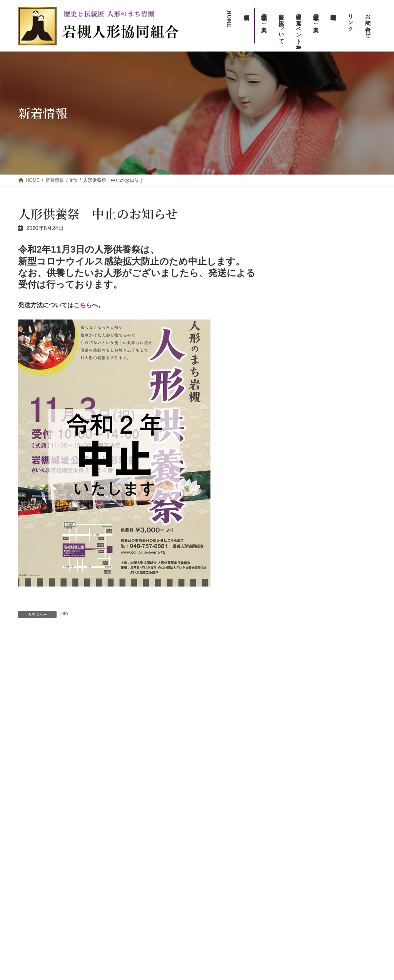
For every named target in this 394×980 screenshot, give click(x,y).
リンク (214, 913)
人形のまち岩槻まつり (235, 819)
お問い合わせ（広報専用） (235, 900)
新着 (326, 306)
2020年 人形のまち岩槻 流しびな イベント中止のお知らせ (82, 659)
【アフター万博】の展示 (310, 393)
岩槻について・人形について (237, 766)
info (64, 614)
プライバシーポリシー (230, 927)
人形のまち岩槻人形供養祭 (240, 833)
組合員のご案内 (224, 860)
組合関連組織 (221, 873)
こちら (83, 305)
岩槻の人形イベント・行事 (235, 779)
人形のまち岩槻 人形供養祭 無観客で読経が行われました (193, 659)
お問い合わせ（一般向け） (235, 886)
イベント (324, 229)
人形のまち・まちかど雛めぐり (244, 793)
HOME (214, 740)
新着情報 (217, 752)
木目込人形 (295, 525)
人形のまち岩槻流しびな (237, 806)
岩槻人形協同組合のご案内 (235, 846)
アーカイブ (292, 420)
